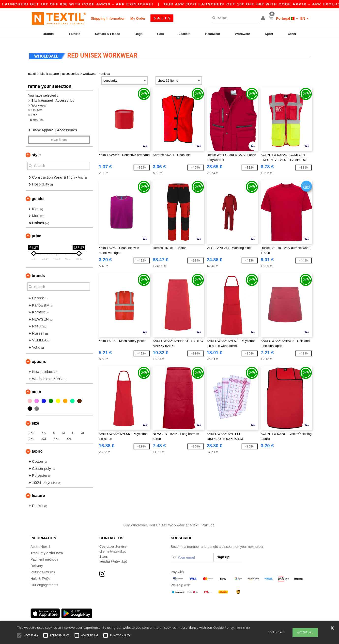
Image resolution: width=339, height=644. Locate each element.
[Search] (234, 18)
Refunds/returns (43, 569)
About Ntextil (40, 544)
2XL (31, 436)
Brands (48, 34)
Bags (139, 34)
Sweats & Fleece (108, 34)
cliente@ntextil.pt (113, 548)
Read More (243, 628)
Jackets (185, 34)
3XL (44, 436)
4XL (57, 436)
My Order (138, 18)
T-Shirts (74, 34)
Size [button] (35, 420)
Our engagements (44, 582)
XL (83, 430)
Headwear (213, 34)
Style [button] (36, 152)
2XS (32, 430)
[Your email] (192, 554)
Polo (161, 34)
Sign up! (224, 554)
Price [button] (36, 233)
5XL (69, 436)
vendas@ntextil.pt (113, 558)
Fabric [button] (37, 448)
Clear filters (59, 137)
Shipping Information (108, 18)
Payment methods (44, 556)
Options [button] (39, 359)
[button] (264, 18)
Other (292, 34)
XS (44, 430)
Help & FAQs (40, 576)
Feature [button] (38, 493)
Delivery (37, 563)
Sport (269, 34)
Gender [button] (38, 195)
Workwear (243, 34)
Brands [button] (38, 273)
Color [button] (37, 389)
